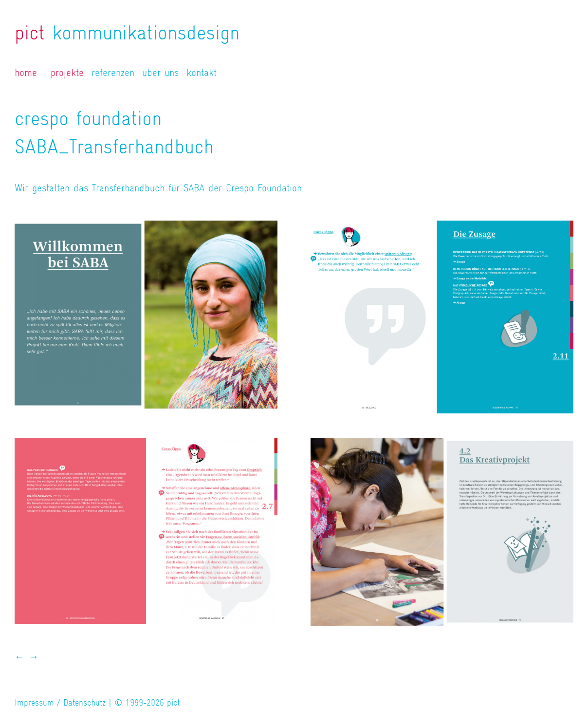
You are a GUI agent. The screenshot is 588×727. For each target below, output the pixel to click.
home (26, 73)
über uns (160, 73)
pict (173, 703)
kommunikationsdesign (127, 33)
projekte (67, 73)
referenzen (113, 73)
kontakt (202, 73)
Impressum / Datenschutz (60, 703)
